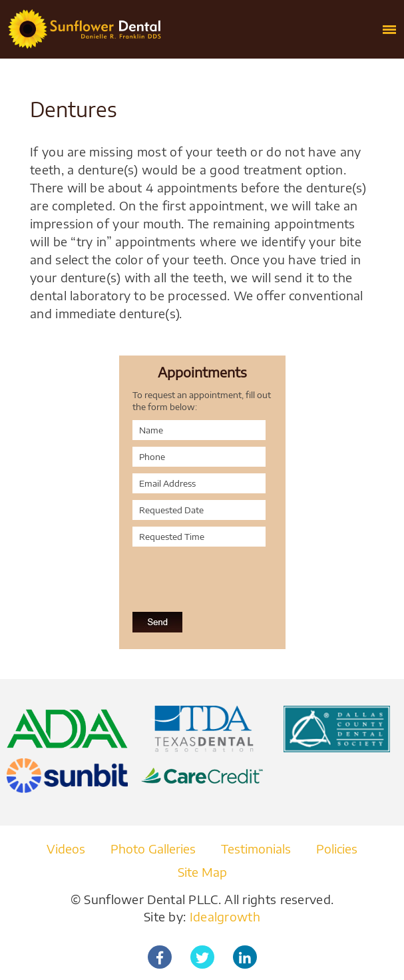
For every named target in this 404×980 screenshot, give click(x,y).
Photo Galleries (153, 849)
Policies (337, 849)
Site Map (202, 872)
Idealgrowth (225, 916)
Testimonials (256, 849)
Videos (66, 849)
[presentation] (203, 572)
